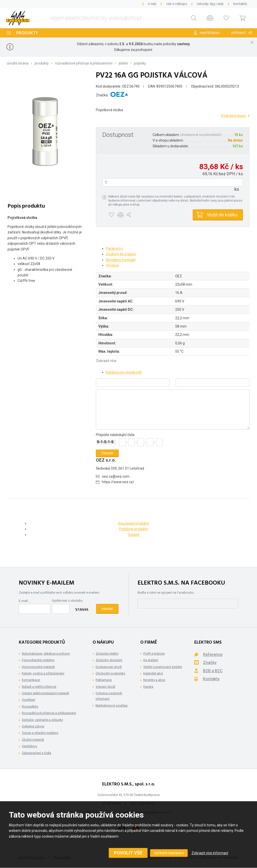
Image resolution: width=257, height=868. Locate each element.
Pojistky (140, 63)
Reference (213, 654)
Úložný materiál (33, 740)
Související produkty (134, 523)
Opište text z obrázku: (68, 601)
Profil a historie (154, 654)
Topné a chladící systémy (40, 733)
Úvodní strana (18, 63)
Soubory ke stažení (121, 254)
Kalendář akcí (153, 673)
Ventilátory (29, 746)
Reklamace (104, 680)
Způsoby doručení (109, 660)
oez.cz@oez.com (116, 476)
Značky (210, 662)
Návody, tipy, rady (210, 4)
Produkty (27, 33)
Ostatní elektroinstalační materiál (45, 693)
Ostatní (134, 535)
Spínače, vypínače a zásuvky (42, 720)
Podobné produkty (134, 529)
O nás (152, 4)
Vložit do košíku (222, 215)
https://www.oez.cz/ (118, 482)
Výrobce (112, 265)
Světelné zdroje (33, 726)
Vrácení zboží (105, 687)
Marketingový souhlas (112, 705)
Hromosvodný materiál (38, 667)
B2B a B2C (213, 671)
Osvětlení (28, 700)
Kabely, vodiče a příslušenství (43, 673)
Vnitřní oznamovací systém (163, 667)
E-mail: (24, 601)
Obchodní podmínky (110, 673)
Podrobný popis (233, 116)
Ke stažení (151, 660)
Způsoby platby (107, 654)
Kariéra (148, 687)
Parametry (114, 249)
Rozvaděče (30, 706)
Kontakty (240, 4)
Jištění (123, 63)
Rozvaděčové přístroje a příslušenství (84, 63)
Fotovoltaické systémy (38, 660)
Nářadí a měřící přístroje (39, 687)
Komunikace (31, 680)
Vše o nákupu (177, 4)
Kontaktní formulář (121, 260)
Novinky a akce (154, 680)
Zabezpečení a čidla (37, 753)
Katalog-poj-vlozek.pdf (124, 372)
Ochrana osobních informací (109, 696)
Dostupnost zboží (109, 667)
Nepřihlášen (210, 33)
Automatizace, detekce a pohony (46, 654)
